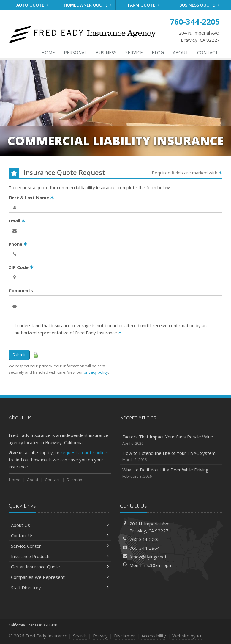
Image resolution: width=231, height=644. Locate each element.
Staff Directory (60, 587)
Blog (158, 52)
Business (106, 52)
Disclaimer (125, 636)
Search (80, 636)
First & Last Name (31, 198)
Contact (208, 52)
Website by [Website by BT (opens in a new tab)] (187, 636)
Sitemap (74, 480)
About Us (60, 525)
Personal (75, 52)
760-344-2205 (145, 539)
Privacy (100, 636)
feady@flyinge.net (148, 557)
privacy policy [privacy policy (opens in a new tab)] (96, 372)
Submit (19, 355)
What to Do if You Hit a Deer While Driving (171, 473)
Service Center (60, 546)
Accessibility (154, 636)
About (181, 52)
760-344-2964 (145, 548)
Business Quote (199, 5)
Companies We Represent (60, 577)
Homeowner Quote (88, 5)
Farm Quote (144, 5)
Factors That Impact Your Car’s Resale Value (171, 440)
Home (48, 52)
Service (134, 52)
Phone (18, 244)
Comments (21, 290)
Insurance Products (60, 556)
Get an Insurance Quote (60, 567)
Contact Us (60, 535)
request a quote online (84, 452)
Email (17, 221)
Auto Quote (32, 5)
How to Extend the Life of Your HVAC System (171, 456)
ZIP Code (21, 267)
